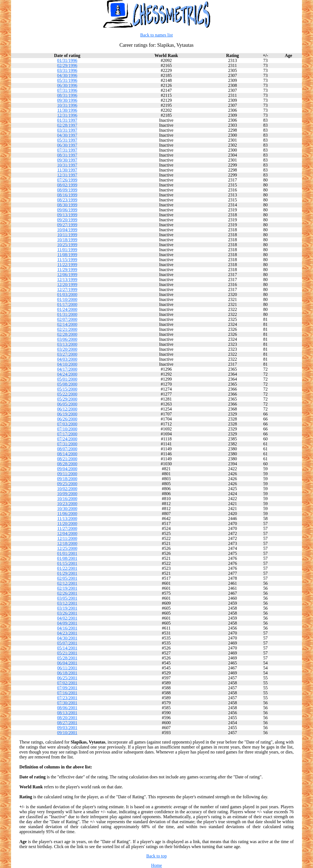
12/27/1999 (67, 289)
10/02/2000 (67, 489)
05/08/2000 (67, 384)
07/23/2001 (67, 698)
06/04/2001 (67, 663)
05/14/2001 (67, 648)
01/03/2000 (67, 294)
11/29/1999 (67, 270)
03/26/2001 (67, 613)
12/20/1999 (67, 284)
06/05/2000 (67, 404)
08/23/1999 (67, 200)
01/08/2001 (67, 558)
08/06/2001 (67, 708)
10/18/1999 (67, 240)
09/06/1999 (67, 210)
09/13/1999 (67, 215)
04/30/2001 (67, 638)
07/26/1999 (67, 180)
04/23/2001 (67, 633)
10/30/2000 (67, 509)
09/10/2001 (67, 733)
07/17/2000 (67, 434)
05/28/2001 (67, 658)
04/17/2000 (67, 369)
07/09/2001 (67, 688)
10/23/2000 (67, 504)
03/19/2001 (67, 608)
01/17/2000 (67, 304)
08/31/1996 (67, 95)
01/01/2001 (67, 553)
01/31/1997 (67, 120)
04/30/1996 (67, 75)
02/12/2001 (67, 583)
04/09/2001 (67, 623)
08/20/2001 (67, 718)
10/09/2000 (67, 494)
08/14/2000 (67, 454)
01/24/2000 (67, 309)
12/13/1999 (67, 280)
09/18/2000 (67, 479)
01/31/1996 (67, 60)
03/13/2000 (67, 344)
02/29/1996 (67, 65)
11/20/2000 (67, 523)
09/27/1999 (67, 225)
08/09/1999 (67, 190)
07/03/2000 (67, 424)
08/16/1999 (67, 195)
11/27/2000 (67, 528)
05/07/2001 (67, 643)
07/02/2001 (67, 683)
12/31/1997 (67, 175)
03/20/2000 (67, 349)
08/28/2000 (67, 464)
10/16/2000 (67, 499)
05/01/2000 (67, 379)
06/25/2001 (67, 678)
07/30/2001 (67, 703)
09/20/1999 (67, 220)
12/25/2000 (67, 548)
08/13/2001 (67, 713)
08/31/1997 (67, 155)
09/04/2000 (67, 469)
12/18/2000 (67, 543)
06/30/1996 (67, 85)
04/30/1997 (67, 135)
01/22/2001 (67, 568)
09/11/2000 (67, 474)
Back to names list (156, 35)
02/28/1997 (67, 125)
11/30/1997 (67, 170)
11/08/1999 (67, 255)
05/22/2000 (67, 394)
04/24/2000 (67, 374)
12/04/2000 (67, 533)
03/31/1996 (67, 70)
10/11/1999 (67, 235)
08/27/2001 (67, 723)
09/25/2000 (67, 484)
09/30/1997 (67, 160)
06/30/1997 (67, 145)
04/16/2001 (67, 628)
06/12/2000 (67, 409)
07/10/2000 (67, 429)
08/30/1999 (67, 205)
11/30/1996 (67, 110)
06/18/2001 (67, 673)
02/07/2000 (67, 319)
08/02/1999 (67, 185)
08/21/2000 (67, 459)
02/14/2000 (67, 324)
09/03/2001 (67, 728)
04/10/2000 (67, 364)
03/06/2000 (67, 339)
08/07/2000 (67, 449)
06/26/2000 (67, 419)
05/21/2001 (67, 653)
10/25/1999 (67, 245)
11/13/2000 (67, 519)
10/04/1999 (67, 230)
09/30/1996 (67, 100)
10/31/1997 (67, 165)
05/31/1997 (67, 140)
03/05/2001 (67, 598)
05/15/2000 (67, 389)
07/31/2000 (67, 444)
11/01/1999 (67, 250)
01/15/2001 (67, 563)
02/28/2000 (67, 334)
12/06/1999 (67, 275)
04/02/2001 (67, 618)
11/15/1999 (67, 260)
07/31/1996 (67, 90)
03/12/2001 (67, 603)
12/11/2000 (67, 538)
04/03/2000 (67, 359)
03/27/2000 (67, 354)
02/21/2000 (67, 329)
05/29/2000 (67, 399)
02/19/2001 (67, 588)
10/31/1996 (67, 105)
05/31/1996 (67, 80)
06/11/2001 (67, 668)
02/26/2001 (67, 593)
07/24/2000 (67, 439)
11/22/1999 (67, 265)
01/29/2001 (67, 573)
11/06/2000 (67, 514)
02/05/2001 (67, 578)
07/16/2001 (67, 693)
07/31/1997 (67, 150)
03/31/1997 (67, 130)
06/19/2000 (67, 414)
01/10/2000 (67, 299)
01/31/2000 (67, 314)
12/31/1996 (67, 115)
